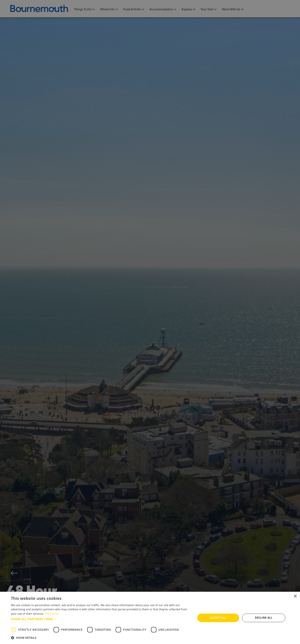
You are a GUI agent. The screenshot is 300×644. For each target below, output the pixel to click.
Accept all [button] (218, 618)
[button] (101, 619)
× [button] (295, 596)
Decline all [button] (264, 618)
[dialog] (150, 618)
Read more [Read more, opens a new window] (52, 614)
